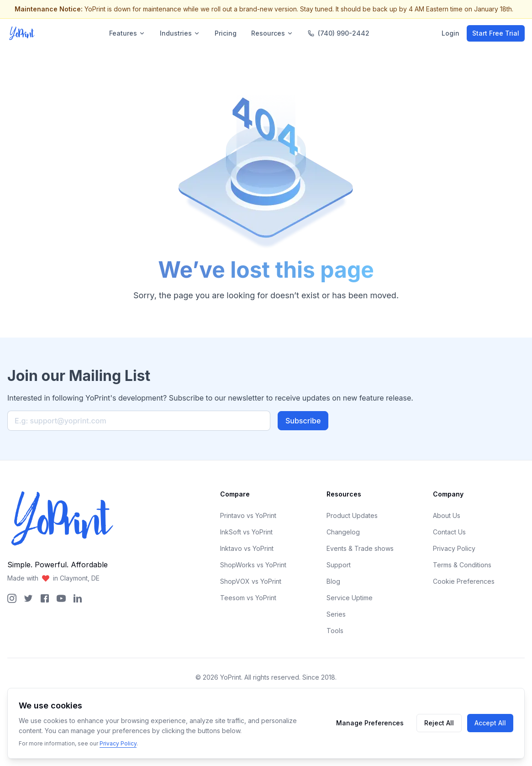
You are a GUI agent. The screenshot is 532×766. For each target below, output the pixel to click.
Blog (333, 581)
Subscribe (303, 421)
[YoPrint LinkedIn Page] (78, 598)
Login (450, 33)
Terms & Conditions (462, 565)
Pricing (226, 33)
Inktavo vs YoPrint (247, 548)
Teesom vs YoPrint (248, 598)
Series (336, 614)
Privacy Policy (454, 548)
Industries (180, 33)
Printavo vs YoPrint (248, 515)
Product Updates (352, 515)
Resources (272, 33)
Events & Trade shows (360, 548)
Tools (335, 631)
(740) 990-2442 (339, 33)
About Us (447, 515)
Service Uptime (350, 598)
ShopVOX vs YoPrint (251, 581)
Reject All (439, 723)
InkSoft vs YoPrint (246, 532)
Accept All (490, 723)
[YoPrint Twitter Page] (28, 598)
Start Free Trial (496, 33)
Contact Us (449, 532)
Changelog (343, 532)
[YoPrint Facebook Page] (45, 598)
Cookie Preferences (464, 581)
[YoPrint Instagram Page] (12, 598)
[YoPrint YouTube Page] (61, 598)
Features (127, 33)
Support (339, 565)
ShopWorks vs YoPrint (253, 565)
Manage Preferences (370, 723)
